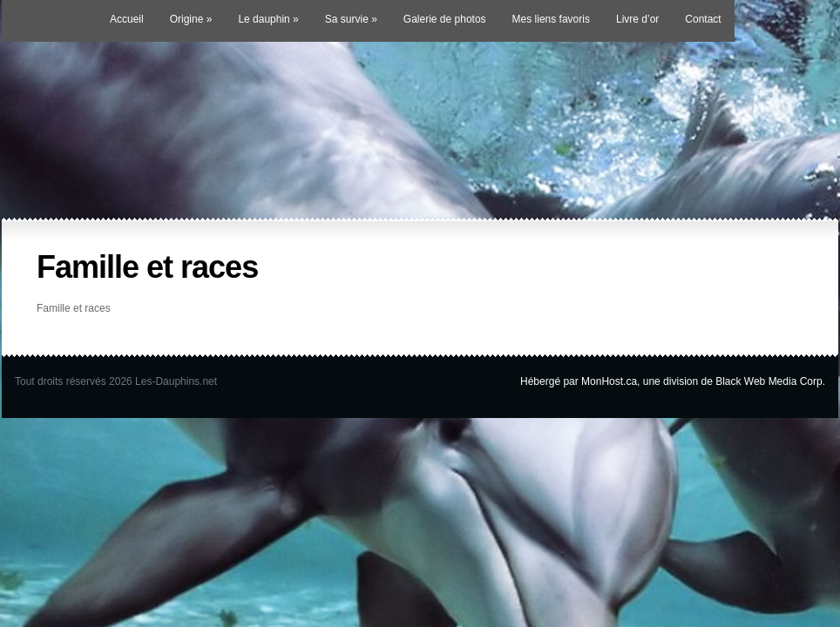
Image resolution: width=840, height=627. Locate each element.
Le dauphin (268, 19)
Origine (191, 19)
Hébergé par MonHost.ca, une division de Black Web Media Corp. (673, 381)
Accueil (127, 19)
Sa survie (351, 19)
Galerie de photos (445, 19)
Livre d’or (637, 19)
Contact (703, 19)
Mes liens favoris (551, 19)
